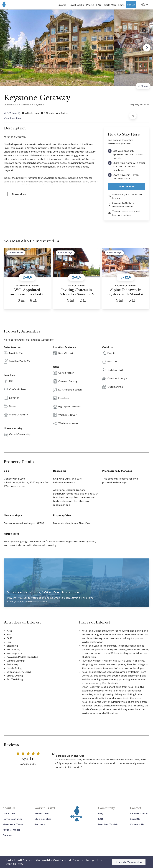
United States (11, 105)
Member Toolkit (108, 824)
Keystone (39, 105)
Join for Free (127, 186)
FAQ (101, 819)
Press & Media (11, 830)
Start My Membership (129, 862)
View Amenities (12, 118)
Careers (8, 835)
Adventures (42, 813)
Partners (40, 824)
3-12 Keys (12, 113)
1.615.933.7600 (139, 813)
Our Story (9, 813)
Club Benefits (43, 819)
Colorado (26, 105)
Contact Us (137, 824)
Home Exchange (13, 819)
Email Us (135, 819)
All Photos (143, 86)
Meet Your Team (13, 824)
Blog (101, 813)
